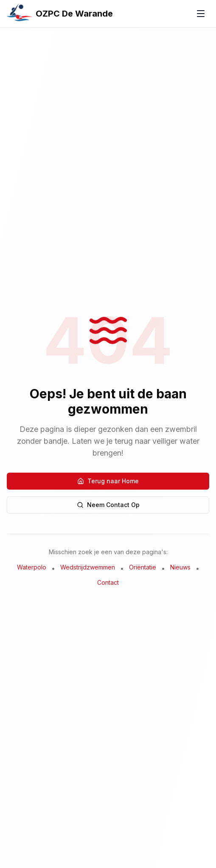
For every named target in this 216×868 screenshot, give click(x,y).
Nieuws (180, 567)
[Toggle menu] (201, 14)
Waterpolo (32, 567)
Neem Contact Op (108, 505)
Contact (108, 582)
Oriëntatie (143, 567)
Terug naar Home (108, 481)
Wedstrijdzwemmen (88, 567)
